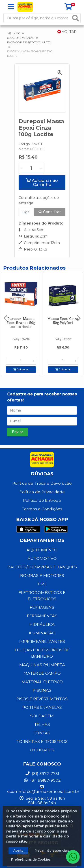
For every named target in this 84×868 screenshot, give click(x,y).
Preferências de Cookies (31, 863)
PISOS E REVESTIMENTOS (42, 699)
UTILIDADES (42, 750)
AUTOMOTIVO (42, 558)
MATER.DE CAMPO (42, 673)
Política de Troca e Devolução (42, 483)
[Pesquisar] (75, 18)
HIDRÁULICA (42, 624)
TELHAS (42, 724)
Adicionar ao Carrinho (42, 183)
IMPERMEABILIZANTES (42, 641)
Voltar (67, 32)
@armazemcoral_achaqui (42, 809)
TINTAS (42, 733)
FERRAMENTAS (42, 616)
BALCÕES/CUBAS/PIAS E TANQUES (42, 567)
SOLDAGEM (42, 716)
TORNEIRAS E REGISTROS (42, 741)
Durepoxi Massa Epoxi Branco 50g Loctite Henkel (21, 323)
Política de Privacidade (42, 492)
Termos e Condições (42, 509)
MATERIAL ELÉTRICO (42, 682)
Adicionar (21, 370)
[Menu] (11, 7)
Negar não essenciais (52, 854)
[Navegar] (5, 318)
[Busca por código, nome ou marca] (37, 18)
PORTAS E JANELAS (42, 707)
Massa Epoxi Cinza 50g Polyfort (63, 321)
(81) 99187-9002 (42, 780)
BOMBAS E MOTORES (42, 575)
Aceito (18, 854)
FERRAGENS (42, 607)
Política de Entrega (42, 500)
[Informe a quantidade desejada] (31, 168)
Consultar (50, 212)
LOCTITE (37, 149)
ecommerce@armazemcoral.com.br (43, 789)
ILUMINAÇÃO (42, 633)
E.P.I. (42, 584)
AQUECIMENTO (42, 550)
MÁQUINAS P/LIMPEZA (42, 665)
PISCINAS (42, 690)
